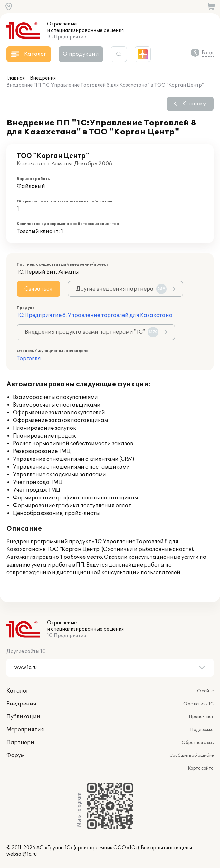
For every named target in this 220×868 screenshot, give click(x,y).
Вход (208, 53)
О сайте (205, 691)
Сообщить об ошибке (191, 755)
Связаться (38, 289)
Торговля (29, 359)
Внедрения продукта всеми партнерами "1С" (92, 332)
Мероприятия (25, 730)
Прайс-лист (201, 717)
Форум (15, 755)
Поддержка (202, 730)
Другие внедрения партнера (121, 289)
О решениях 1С (198, 704)
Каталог (17, 691)
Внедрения (43, 78)
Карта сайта (201, 768)
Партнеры (20, 743)
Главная (16, 78)
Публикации (23, 717)
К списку (194, 104)
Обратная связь (198, 743)
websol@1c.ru (22, 854)
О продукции (81, 54)
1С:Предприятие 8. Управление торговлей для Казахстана (95, 315)
